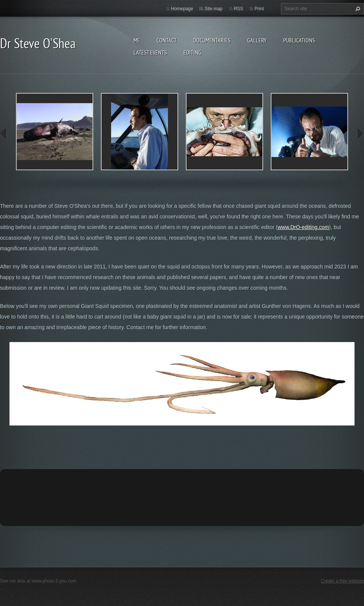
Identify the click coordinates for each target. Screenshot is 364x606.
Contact (167, 40)
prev (4, 133)
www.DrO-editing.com (303, 227)
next (360, 133)
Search (357, 9)
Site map (213, 9)
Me (137, 40)
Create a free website (342, 581)
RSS (239, 9)
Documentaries (212, 40)
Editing (192, 52)
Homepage (182, 9)
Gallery (257, 40)
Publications (299, 40)
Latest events (150, 52)
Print (259, 9)
